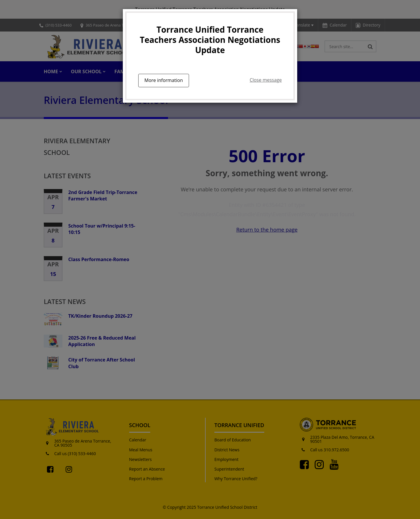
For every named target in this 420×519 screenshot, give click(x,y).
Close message (266, 80)
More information (164, 80)
